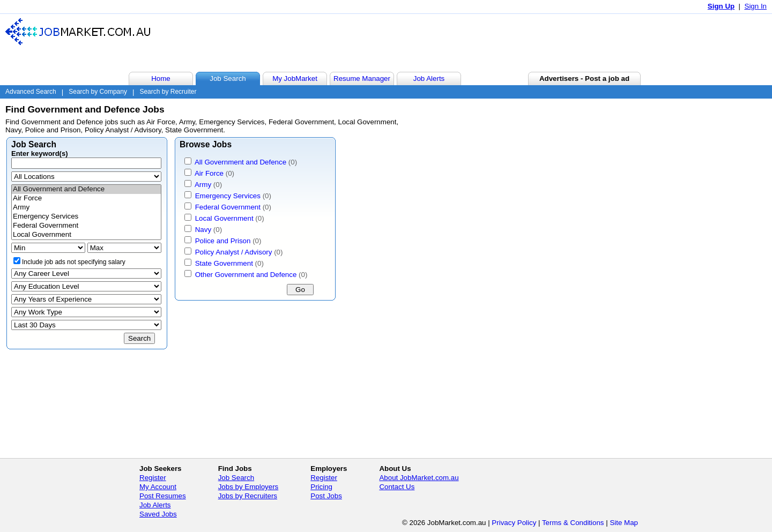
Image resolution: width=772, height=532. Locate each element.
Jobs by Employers (248, 487)
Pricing (321, 487)
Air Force (86, 198)
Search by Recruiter (168, 92)
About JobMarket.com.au (419, 478)
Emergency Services (86, 217)
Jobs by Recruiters (248, 496)
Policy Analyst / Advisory (234, 252)
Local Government (86, 235)
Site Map (624, 523)
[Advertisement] (570, 42)
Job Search (236, 478)
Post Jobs (326, 496)
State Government (224, 263)
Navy (203, 230)
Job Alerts (155, 505)
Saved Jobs (158, 514)
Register (153, 478)
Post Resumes (163, 496)
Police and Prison (223, 241)
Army (86, 208)
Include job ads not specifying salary (74, 262)
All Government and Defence (86, 189)
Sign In (756, 6)
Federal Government (86, 226)
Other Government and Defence (246, 275)
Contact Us (397, 487)
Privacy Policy (514, 523)
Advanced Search (31, 92)
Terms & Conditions (573, 523)
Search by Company (98, 92)
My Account (158, 487)
